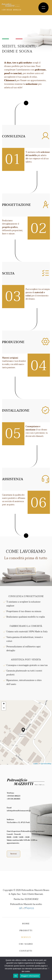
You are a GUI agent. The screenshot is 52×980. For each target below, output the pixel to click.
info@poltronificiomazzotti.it (19, 811)
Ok (16, 976)
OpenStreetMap (46, 764)
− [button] (4, 708)
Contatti (26, 951)
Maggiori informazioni (30, 976)
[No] (49, 968)
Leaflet (35, 764)
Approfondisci (26, 571)
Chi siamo (26, 944)
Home (26, 924)
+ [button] (4, 704)
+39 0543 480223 (14, 796)
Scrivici (14, 854)
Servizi (26, 937)
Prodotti (26, 931)
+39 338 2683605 (14, 799)
